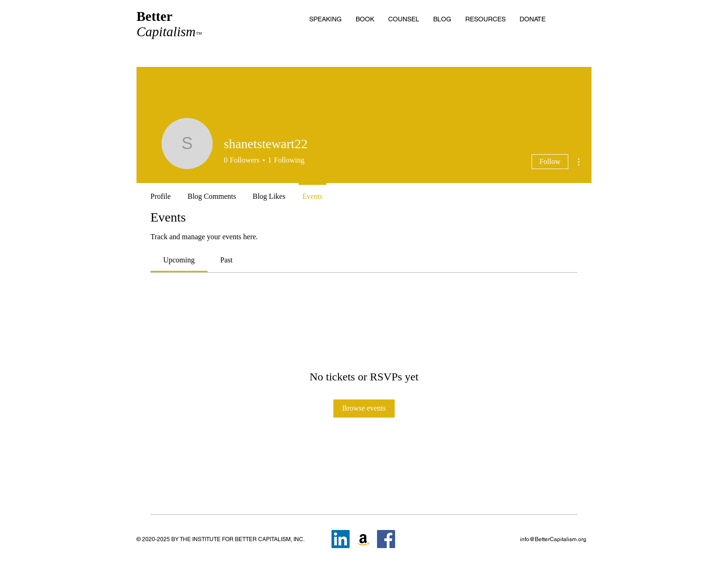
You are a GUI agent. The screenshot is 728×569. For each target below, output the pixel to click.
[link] (179, 260)
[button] (485, 19)
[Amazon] (363, 539)
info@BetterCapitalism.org (553, 539)
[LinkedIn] (341, 539)
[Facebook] (386, 539)
